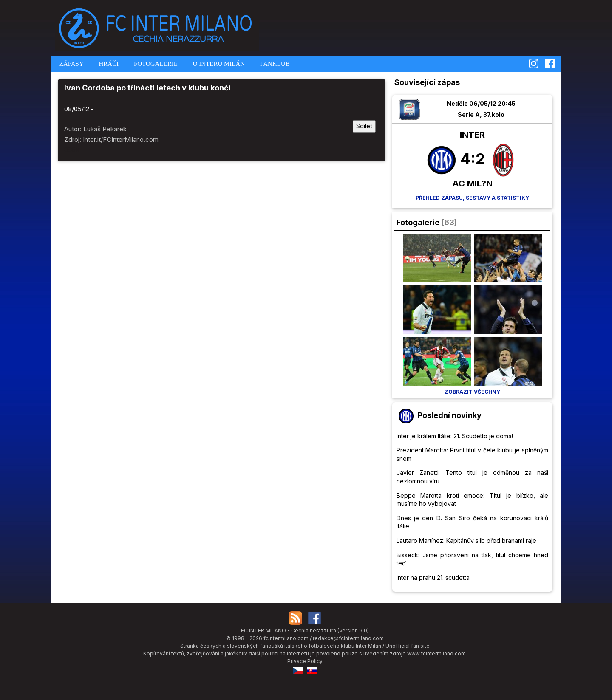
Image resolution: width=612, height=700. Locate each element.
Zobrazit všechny (472, 392)
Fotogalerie (418, 222)
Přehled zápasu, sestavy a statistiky (472, 198)
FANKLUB (274, 64)
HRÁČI (108, 64)
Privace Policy (305, 661)
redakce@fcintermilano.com (348, 638)
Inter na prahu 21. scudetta (433, 577)
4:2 (473, 158)
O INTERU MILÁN (218, 64)
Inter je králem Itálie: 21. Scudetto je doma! (455, 436)
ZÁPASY (71, 64)
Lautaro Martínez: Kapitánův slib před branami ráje (466, 541)
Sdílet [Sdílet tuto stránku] (364, 126)
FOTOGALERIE (155, 64)
